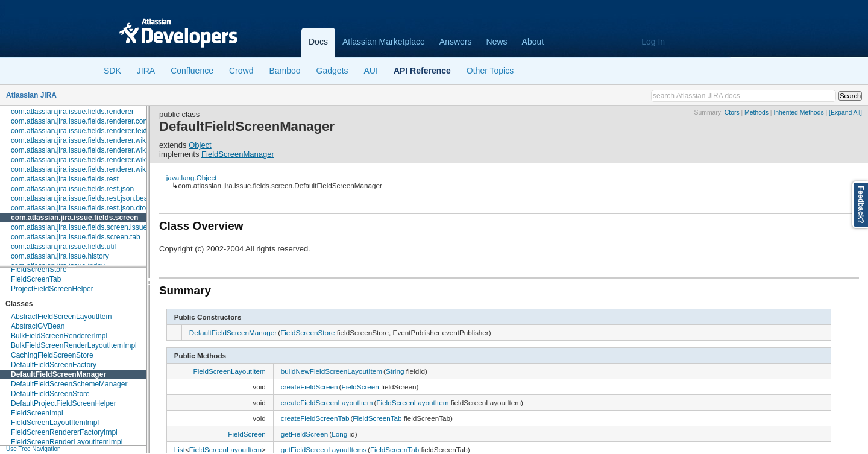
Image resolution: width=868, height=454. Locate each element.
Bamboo (285, 71)
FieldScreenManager (238, 154)
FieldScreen (360, 387)
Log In (653, 42)
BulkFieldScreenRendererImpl (59, 336)
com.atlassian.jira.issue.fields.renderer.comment (88, 121)
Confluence (192, 71)
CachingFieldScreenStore (52, 355)
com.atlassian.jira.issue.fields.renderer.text (79, 131)
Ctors (732, 112)
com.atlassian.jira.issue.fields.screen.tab (76, 237)
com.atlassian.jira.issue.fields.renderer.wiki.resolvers (95, 169)
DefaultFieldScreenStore (50, 394)
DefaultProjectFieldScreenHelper (64, 403)
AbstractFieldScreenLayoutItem (61, 317)
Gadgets (332, 71)
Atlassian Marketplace (384, 42)
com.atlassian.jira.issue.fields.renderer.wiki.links (87, 160)
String (395, 371)
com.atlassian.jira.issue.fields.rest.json (72, 189)
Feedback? (861, 205)
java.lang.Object (192, 178)
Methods (756, 112)
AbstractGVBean (38, 326)
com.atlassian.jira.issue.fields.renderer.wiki (79, 140)
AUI (371, 71)
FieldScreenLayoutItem (230, 371)
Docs (318, 42)
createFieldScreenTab (315, 418)
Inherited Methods (798, 112)
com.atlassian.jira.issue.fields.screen (74, 218)
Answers (456, 42)
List (180, 449)
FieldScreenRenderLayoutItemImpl (67, 442)
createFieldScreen (310, 387)
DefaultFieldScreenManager (58, 374)
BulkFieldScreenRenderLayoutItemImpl (74, 345)
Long (339, 434)
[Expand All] (845, 112)
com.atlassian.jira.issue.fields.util (63, 247)
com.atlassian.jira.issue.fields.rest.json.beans (83, 198)
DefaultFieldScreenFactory (54, 365)
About (533, 42)
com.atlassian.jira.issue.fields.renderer (72, 112)
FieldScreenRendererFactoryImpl (64, 432)
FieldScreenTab (36, 279)
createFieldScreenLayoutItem (327, 402)
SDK (112, 71)
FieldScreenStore (39, 270)
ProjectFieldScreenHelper (52, 289)
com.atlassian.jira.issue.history (60, 256)
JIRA (146, 71)
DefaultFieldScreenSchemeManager (69, 384)
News (497, 42)
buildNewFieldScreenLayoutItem (332, 371)
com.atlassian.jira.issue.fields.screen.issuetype (86, 227)
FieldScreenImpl (37, 413)
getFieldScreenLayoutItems (324, 449)
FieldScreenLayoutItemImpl (55, 423)
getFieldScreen (305, 434)
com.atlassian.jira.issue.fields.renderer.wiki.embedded (97, 150)
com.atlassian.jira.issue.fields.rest (65, 179)
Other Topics (490, 71)
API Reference (422, 71)
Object (200, 145)
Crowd (241, 71)
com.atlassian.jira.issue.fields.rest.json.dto (78, 208)
